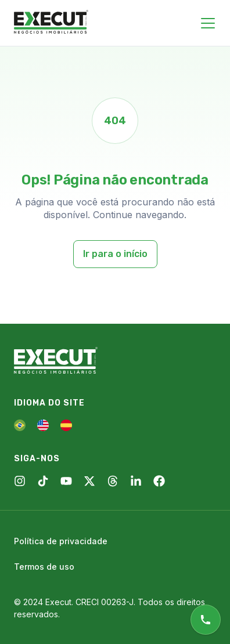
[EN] (43, 425)
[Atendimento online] (206, 620)
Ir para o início (115, 254)
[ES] (66, 425)
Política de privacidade (61, 541)
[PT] (20, 425)
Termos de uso (44, 567)
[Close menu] (208, 23)
